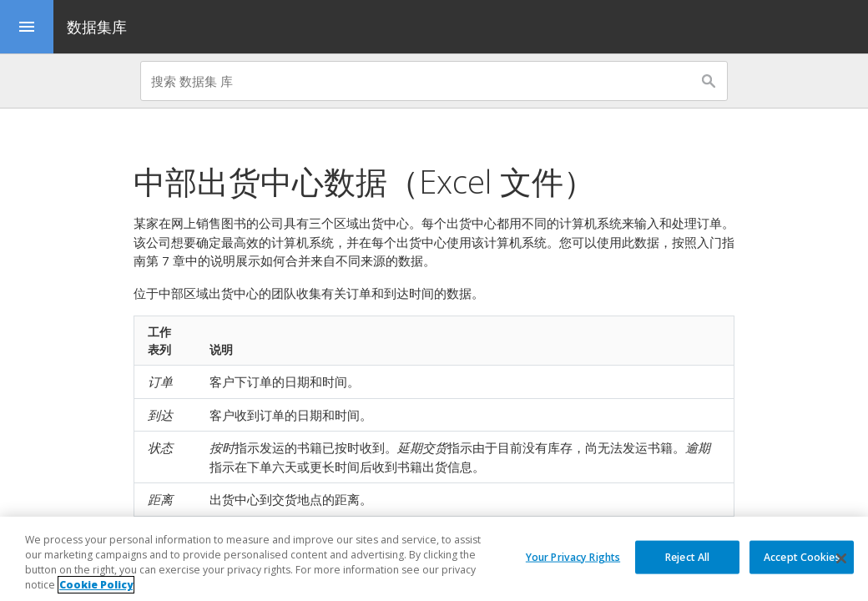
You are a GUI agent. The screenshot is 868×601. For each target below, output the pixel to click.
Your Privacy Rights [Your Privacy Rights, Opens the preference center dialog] (573, 556)
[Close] (841, 558)
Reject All (687, 556)
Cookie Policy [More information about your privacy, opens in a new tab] (96, 585)
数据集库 (97, 27)
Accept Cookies (802, 556)
